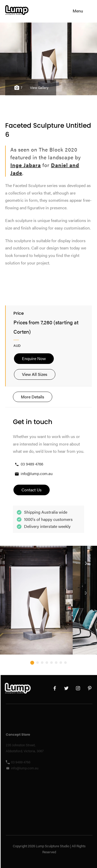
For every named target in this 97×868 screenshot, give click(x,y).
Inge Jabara (26, 165)
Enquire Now (34, 358)
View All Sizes (35, 374)
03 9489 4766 (29, 464)
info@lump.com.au (33, 474)
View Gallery (39, 88)
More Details (33, 397)
